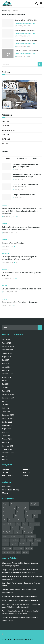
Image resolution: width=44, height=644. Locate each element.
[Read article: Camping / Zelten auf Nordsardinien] (8, 54)
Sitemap (5, 493)
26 (14, 306)
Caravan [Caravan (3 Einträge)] (20, 512)
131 (29, 36)
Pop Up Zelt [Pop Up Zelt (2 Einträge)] (7, 532)
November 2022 (8, 418)
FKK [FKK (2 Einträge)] (36, 516)
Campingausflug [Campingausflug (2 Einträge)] (9, 508)
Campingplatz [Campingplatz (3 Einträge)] (23, 508)
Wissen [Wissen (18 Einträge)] (35, 544)
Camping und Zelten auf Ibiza (24, 195)
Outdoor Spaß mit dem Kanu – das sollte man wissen (25, 186)
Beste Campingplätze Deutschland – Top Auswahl (20, 302)
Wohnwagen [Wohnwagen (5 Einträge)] (19, 548)
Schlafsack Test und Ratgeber (13, 243)
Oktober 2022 (7, 422)
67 (17, 217)
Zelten (5, 144)
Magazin (6, 135)
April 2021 (6, 460)
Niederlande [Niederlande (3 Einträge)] (35, 524)
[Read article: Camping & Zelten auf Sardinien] (8, 33)
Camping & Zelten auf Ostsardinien (26, 40)
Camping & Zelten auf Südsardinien (26, 20)
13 (17, 279)
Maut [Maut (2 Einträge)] (18, 524)
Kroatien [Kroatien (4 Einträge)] (30, 520)
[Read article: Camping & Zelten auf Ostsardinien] (8, 43)
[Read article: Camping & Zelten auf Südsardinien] (8, 23)
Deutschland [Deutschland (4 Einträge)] (8, 516)
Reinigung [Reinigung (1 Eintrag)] (28, 532)
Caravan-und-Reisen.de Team (26, 23)
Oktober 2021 (7, 449)
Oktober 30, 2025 (8, 233)
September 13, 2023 (8, 217)
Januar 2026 (6, 343)
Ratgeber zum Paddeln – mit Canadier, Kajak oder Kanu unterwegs (27, 176)
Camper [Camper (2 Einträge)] (25, 504)
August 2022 (7, 429)
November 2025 (8, 350)
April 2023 (6, 408)
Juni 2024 (5, 384)
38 (15, 292)
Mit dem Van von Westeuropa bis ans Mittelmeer (20, 596)
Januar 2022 (6, 443)
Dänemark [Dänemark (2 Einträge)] (19, 516)
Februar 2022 (7, 439)
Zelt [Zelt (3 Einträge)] (19, 552)
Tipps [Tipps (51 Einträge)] (30, 540)
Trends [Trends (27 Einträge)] (37, 540)
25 (28, 56)
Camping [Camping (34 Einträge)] (34, 504)
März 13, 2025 (7, 306)
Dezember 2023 (8, 395)
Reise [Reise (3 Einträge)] (21, 536)
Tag (9, 11)
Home (4, 11)
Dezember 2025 (8, 346)
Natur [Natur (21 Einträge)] (25, 524)
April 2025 (6, 364)
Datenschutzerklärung (11, 490)
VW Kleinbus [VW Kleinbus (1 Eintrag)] (24, 544)
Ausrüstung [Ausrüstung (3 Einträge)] (15, 504)
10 (15, 246)
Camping (6, 121)
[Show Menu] (41, 4)
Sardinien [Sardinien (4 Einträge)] (14, 540)
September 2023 (8, 398)
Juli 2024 (5, 381)
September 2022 (8, 425)
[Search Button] (36, 4)
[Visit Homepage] (7, 4)
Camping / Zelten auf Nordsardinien (26, 51)
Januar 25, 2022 (7, 246)
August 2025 (7, 357)
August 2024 (7, 377)
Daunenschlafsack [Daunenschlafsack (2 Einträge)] (33, 512)
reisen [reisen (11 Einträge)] (5, 540)
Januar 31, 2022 (20, 26)
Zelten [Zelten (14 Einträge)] (26, 552)
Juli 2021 (5, 456)
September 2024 (8, 374)
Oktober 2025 (7, 353)
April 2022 (6, 432)
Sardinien (15, 11)
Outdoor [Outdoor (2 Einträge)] (15, 528)
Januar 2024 (6, 391)
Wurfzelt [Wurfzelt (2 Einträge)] (29, 548)
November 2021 (8, 446)
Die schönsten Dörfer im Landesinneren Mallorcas (20, 600)
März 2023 (6, 412)
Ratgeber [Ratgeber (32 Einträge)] (18, 532)
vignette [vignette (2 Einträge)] (14, 544)
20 (28, 26)
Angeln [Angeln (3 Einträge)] (6, 504)
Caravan (5, 126)
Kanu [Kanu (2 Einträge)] (11, 520)
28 (28, 46)
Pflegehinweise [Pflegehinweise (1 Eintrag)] (27, 528)
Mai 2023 (5, 405)
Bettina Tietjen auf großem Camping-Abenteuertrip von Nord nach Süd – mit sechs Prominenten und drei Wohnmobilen (22, 211)
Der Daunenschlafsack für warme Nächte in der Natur (21, 289)
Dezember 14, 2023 (8, 279)
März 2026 (6, 339)
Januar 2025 (6, 370)
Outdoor (6, 139)
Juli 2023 (5, 401)
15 (15, 263)
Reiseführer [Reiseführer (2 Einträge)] (30, 536)
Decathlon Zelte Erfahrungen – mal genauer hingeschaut (26, 165)
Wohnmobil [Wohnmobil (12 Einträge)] (7, 548)
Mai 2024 (5, 388)
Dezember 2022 (8, 415)
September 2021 (8, 453)
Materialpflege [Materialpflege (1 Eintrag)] (8, 524)
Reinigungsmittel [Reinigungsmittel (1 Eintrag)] (9, 536)
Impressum (6, 487)
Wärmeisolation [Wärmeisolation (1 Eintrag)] (9, 552)
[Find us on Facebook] (2, 634)
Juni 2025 (5, 360)
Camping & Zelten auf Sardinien (25, 30)
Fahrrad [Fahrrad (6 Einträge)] (28, 516)
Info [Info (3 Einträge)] (4, 520)
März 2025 (6, 367)
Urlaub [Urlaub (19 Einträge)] (5, 544)
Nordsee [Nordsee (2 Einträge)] (6, 528)
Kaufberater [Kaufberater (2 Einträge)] (20, 520)
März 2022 (6, 436)
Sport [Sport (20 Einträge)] (23, 540)
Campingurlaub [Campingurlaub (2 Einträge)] (9, 512)
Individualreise (9, 130)
